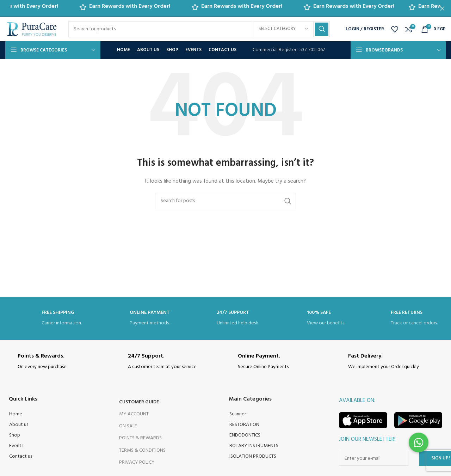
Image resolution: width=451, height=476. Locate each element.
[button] (419, 443)
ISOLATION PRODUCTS (253, 456)
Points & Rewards (140, 438)
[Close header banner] (442, 8)
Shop (15, 435)
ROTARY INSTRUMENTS (254, 446)
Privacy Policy (137, 462)
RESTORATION (244, 425)
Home (16, 414)
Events (16, 446)
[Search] (199, 29)
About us (19, 425)
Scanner (238, 414)
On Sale (128, 426)
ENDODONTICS (245, 435)
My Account (134, 414)
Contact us (21, 456)
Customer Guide (139, 402)
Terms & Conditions (142, 450)
